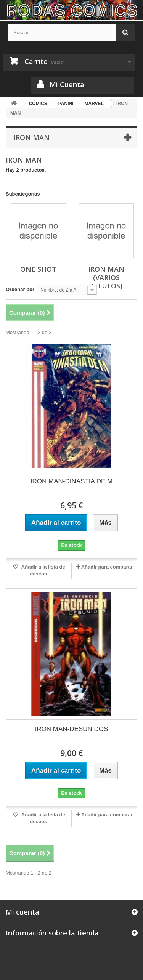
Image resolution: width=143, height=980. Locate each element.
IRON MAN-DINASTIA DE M (71, 481)
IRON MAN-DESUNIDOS (72, 729)
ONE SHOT (38, 269)
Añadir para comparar (107, 567)
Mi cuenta (22, 912)
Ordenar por (20, 289)
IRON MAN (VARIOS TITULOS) (106, 277)
